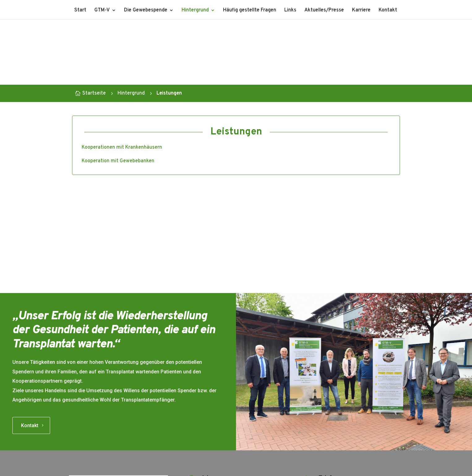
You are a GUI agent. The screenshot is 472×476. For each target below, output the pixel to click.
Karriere (361, 11)
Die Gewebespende (146, 11)
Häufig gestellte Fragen (250, 11)
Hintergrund (195, 11)
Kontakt (388, 11)
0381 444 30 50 (337, 384)
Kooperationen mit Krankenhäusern (122, 147)
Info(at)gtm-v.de (337, 436)
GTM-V (102, 11)
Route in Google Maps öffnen (233, 434)
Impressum (219, 469)
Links (290, 11)
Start (80, 11)
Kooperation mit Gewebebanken (118, 161)
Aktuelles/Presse (324, 11)
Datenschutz (251, 469)
